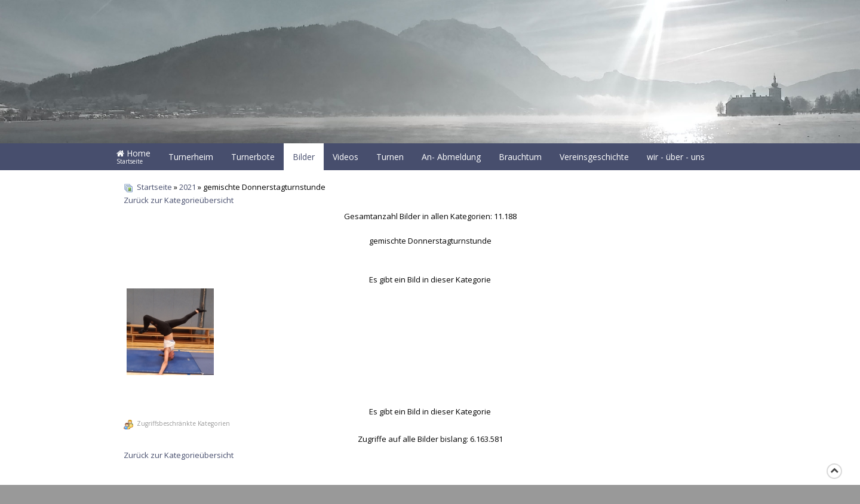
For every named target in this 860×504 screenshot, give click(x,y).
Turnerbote (253, 157)
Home (133, 156)
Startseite (154, 187)
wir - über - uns (676, 157)
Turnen (390, 157)
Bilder (304, 157)
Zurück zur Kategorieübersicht (179, 200)
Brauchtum (520, 157)
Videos (345, 157)
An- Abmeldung (451, 157)
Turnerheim (191, 157)
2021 (188, 187)
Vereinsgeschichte (594, 157)
